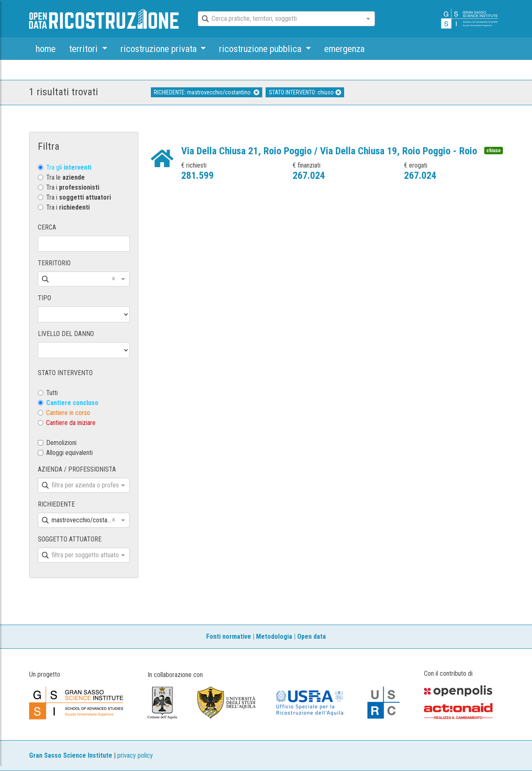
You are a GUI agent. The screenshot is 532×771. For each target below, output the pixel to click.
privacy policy (135, 755)
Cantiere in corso (68, 413)
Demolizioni (61, 443)
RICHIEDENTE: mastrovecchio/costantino (207, 92)
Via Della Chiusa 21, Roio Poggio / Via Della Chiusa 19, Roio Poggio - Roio (329, 151)
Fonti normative (229, 636)
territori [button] (84, 49)
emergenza (344, 49)
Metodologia (274, 636)
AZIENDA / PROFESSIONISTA (77, 469)
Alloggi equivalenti (69, 453)
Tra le (65, 177)
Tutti (52, 393)
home (46, 49)
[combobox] (279, 19)
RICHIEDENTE (56, 504)
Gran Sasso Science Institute (71, 755)
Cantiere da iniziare (71, 423)
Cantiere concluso (72, 403)
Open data (312, 636)
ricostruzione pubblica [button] (261, 49)
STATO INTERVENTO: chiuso (305, 92)
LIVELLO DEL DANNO (66, 334)
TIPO (44, 298)
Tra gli (69, 167)
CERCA (47, 227)
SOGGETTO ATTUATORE (70, 539)
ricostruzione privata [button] (160, 49)
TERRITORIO (54, 263)
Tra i (73, 187)
